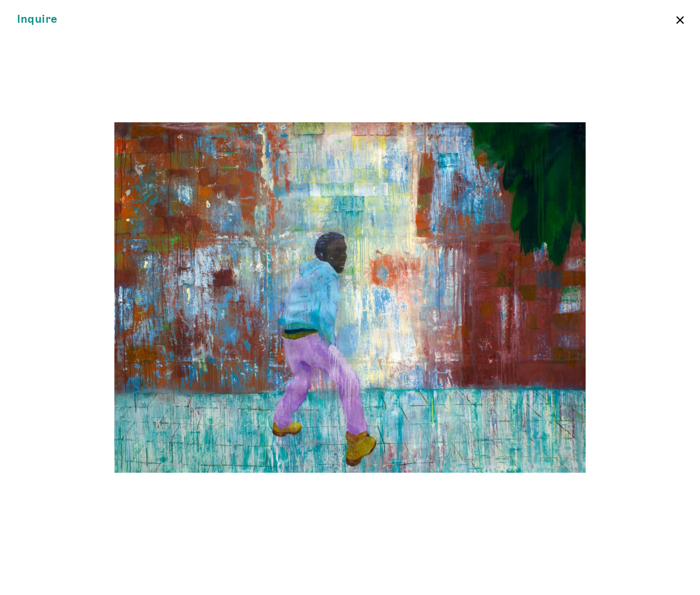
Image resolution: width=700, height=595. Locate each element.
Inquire (37, 19)
